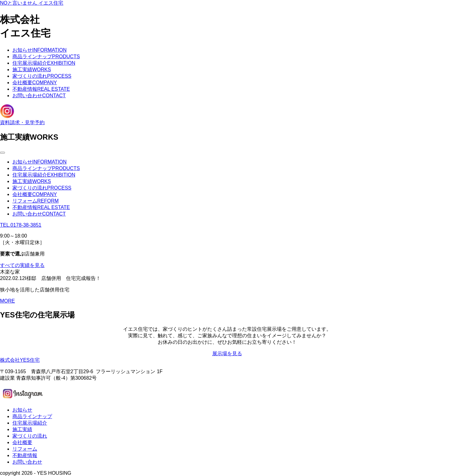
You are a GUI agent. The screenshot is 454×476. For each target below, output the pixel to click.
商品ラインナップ (46, 57)
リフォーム (35, 201)
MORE (7, 301)
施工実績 (32, 70)
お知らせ (40, 50)
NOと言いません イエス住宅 (32, 3)
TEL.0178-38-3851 (21, 225)
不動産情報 (41, 89)
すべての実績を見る (22, 265)
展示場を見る (227, 354)
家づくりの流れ (42, 76)
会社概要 (35, 83)
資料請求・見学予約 (22, 122)
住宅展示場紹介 (44, 63)
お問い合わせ (39, 96)
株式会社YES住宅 (20, 360)
